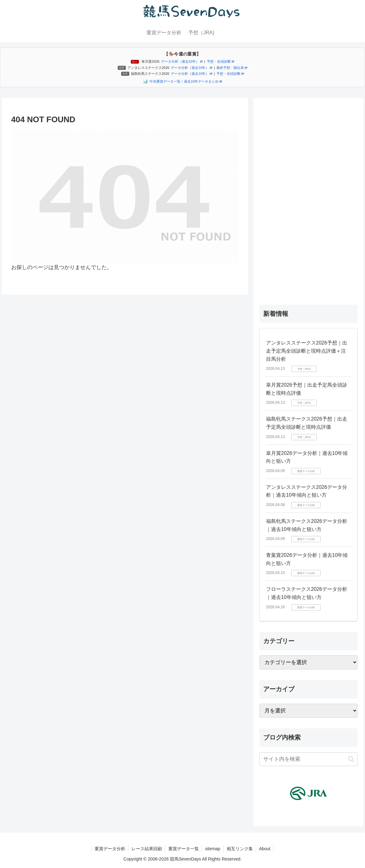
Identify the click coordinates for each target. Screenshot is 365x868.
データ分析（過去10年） (182, 61)
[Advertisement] (308, 197)
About (266, 849)
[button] (351, 759)
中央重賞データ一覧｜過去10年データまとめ (186, 81)
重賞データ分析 (109, 849)
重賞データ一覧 (183, 849)
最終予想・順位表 (232, 68)
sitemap (213, 849)
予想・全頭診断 (220, 61)
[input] (308, 759)
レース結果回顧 (146, 849)
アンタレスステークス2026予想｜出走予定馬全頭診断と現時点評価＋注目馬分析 (307, 351)
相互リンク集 (240, 849)
